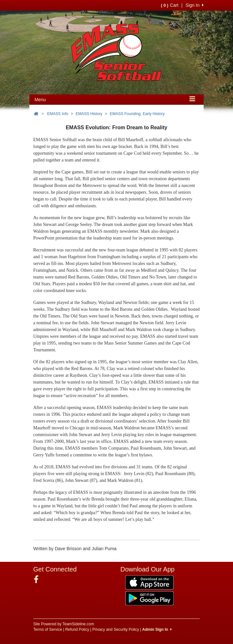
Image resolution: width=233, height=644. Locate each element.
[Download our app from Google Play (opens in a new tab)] (149, 598)
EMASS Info (58, 114)
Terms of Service (48, 629)
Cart (170, 5)
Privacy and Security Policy (116, 629)
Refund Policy (77, 629)
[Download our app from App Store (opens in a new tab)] (149, 582)
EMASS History (89, 114)
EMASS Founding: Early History (137, 114)
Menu (40, 100)
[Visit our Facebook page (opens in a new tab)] (39, 580)
